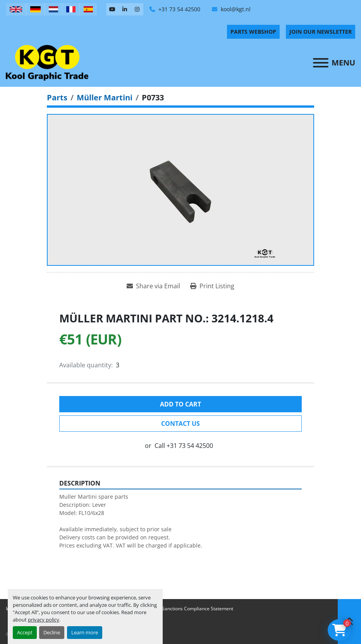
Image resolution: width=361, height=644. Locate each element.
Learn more (85, 632)
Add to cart (180, 404)
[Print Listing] (212, 286)
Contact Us (180, 424)
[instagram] (137, 9)
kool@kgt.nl (235, 9)
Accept (25, 632)
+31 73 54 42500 (179, 9)
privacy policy (44, 620)
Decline (52, 632)
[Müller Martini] (105, 97)
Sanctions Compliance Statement (198, 609)
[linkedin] (125, 9)
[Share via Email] (153, 286)
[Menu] (321, 63)
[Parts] (57, 97)
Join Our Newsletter (321, 32)
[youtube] (112, 9)
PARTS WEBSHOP (253, 32)
